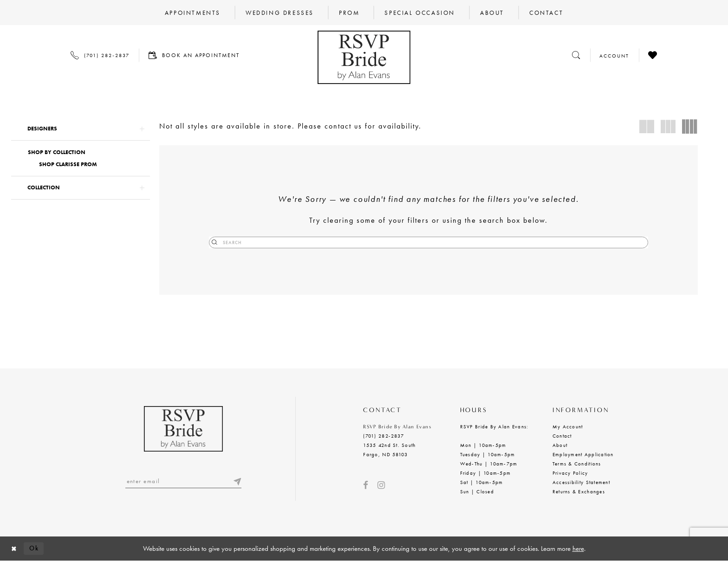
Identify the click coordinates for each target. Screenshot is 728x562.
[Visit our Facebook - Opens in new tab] (366, 486)
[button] (81, 129)
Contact (562, 436)
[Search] (429, 242)
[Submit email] (237, 482)
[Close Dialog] (14, 549)
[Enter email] (183, 482)
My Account (568, 427)
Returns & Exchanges (579, 492)
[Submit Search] (378, 242)
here (578, 549)
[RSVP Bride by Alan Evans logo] (364, 57)
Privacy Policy (570, 473)
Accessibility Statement (581, 483)
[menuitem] (193, 13)
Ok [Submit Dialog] (36, 549)
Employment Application (583, 455)
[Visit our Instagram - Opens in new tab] (381, 486)
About (560, 446)
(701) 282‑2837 (383, 436)
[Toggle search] (576, 55)
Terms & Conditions (577, 464)
